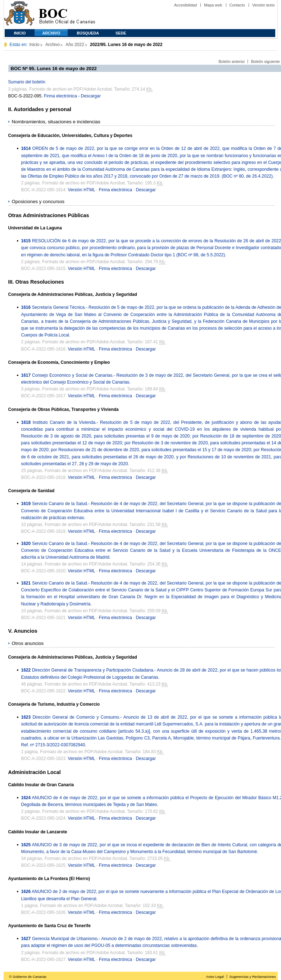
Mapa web (213, 5)
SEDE (121, 33)
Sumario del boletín (27, 82)
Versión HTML (82, 190)
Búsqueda (88, 33)
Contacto (237, 5)
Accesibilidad (185, 5)
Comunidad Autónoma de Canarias (19, 15)
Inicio (20, 33)
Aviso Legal (215, 977)
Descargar (91, 96)
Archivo (51, 33)
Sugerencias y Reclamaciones (252, 977)
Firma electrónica (60, 96)
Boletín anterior (232, 61)
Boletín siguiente (266, 61)
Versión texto (263, 5)
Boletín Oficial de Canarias (67, 15)
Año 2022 (75, 45)
